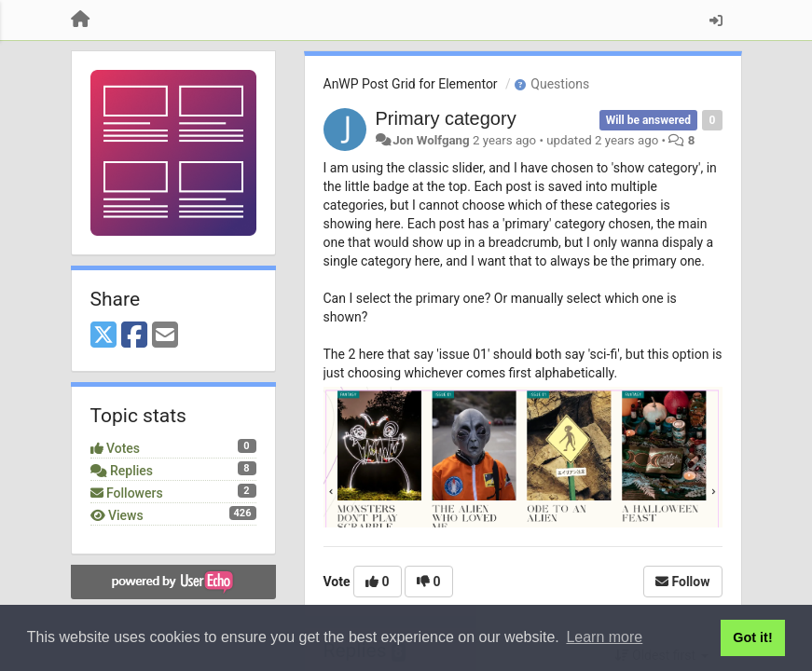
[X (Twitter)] (103, 336)
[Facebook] (134, 336)
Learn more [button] (604, 637)
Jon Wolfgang (431, 140)
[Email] (165, 336)
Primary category (446, 118)
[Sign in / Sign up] (716, 21)
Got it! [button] (752, 637)
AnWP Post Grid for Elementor (411, 84)
